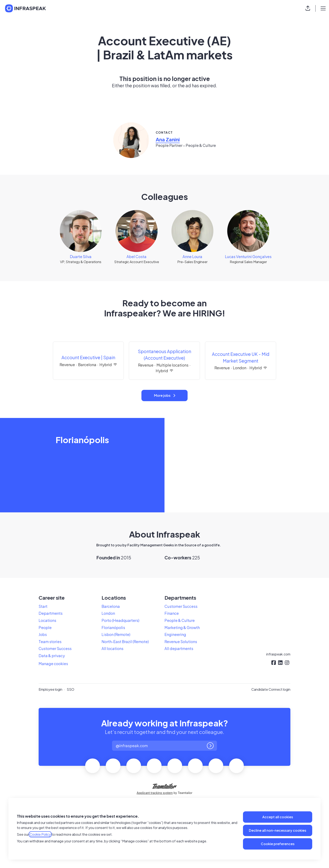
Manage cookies (53, 664)
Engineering (175, 634)
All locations (112, 648)
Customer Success (55, 648)
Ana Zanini (168, 139)
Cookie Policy (40, 834)
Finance (172, 613)
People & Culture (180, 620)
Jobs (43, 634)
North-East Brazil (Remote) (125, 642)
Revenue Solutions (181, 642)
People (45, 627)
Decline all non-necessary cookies (278, 830)
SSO (70, 689)
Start (43, 606)
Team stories (50, 642)
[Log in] (210, 746)
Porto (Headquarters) (120, 620)
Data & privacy (52, 656)
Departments (51, 613)
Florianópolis (113, 627)
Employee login (50, 689)
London (108, 613)
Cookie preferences (278, 844)
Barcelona (111, 606)
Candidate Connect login (271, 689)
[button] (308, 8)
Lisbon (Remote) (116, 634)
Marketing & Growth (182, 627)
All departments (179, 648)
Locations (47, 620)
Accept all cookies (278, 817)
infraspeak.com (278, 654)
